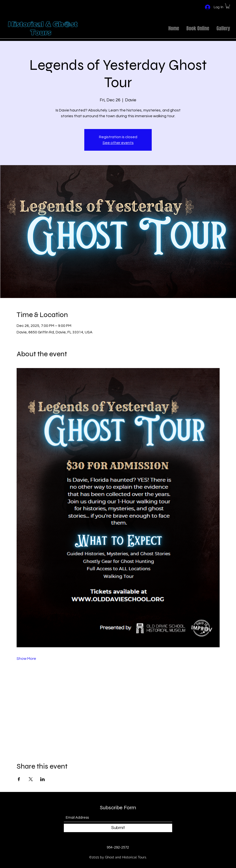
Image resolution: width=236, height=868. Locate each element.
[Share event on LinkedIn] (43, 779)
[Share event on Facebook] (19, 779)
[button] (228, 6)
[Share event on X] (31, 779)
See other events (118, 143)
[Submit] (118, 828)
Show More (26, 659)
